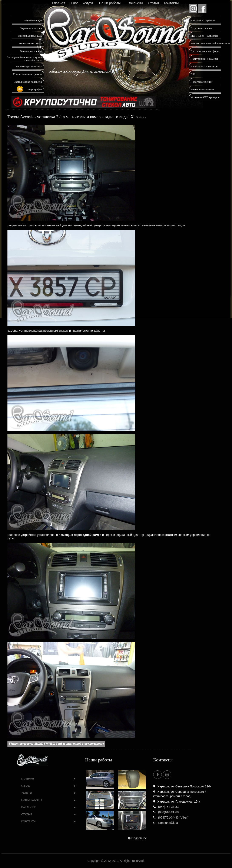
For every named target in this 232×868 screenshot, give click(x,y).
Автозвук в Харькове (203, 20)
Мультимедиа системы (29, 66)
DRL (193, 74)
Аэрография (35, 89)
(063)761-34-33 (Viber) (171, 817)
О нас (74, 3)
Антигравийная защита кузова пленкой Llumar (25, 59)
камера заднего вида (170, 225)
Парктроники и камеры (204, 59)
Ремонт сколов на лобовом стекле (210, 43)
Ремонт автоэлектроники (28, 74)
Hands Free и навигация (204, 66)
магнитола (25, 225)
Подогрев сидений (201, 82)
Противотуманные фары (205, 51)
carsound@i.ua (166, 823)
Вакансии (135, 3)
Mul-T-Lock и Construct (204, 36)
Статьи (153, 3)
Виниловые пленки (31, 51)
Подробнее (137, 838)
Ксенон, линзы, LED (30, 36)
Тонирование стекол (31, 43)
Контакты (171, 3)
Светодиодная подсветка (28, 82)
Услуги (88, 3)
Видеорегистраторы (202, 89)
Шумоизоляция (33, 20)
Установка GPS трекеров (205, 97)
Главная (59, 3)
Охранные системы (31, 28)
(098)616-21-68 (166, 812)
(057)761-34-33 (166, 807)
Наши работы (110, 3)
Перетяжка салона (201, 28)
